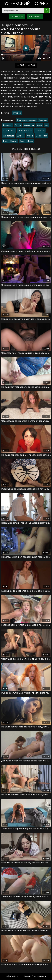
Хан (47, 125)
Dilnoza (18, 125)
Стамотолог (9, 130)
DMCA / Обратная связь (35, 976)
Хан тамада (9, 136)
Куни (5, 141)
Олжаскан (29, 125)
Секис (30, 141)
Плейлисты (17, 17)
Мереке (43, 120)
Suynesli (21, 136)
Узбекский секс (13, 976)
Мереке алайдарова (27, 120)
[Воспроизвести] (3, 58)
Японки (14, 141)
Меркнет (8, 125)
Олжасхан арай (25, 130)
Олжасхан (40, 130)
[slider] (20, 55)
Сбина (30, 136)
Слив (22, 141)
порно (26, 4)
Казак (39, 125)
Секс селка (41, 136)
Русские (17, 113)
